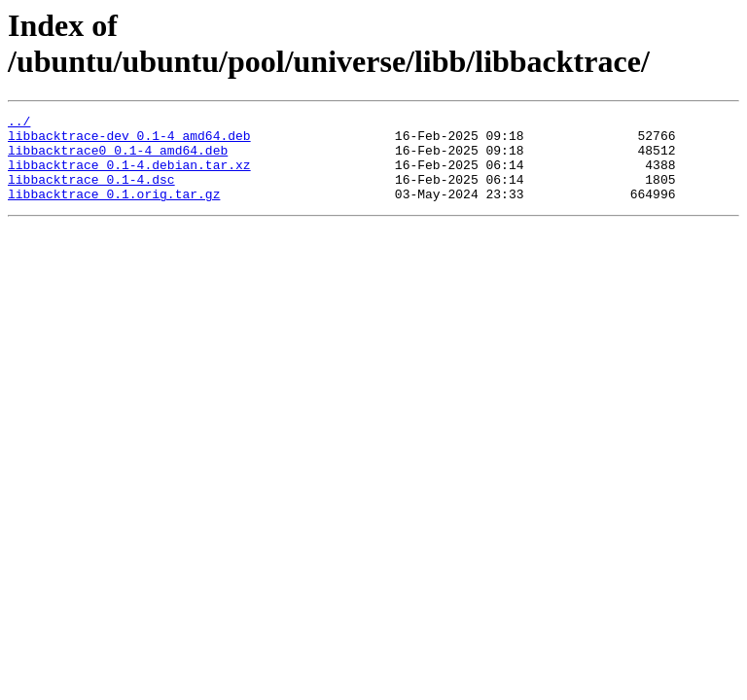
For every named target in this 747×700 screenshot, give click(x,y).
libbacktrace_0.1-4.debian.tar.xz (129, 176)
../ (19, 123)
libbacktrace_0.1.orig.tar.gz (114, 211)
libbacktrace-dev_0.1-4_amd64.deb (129, 141)
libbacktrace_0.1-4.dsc (91, 193)
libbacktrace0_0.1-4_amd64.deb (118, 158)
